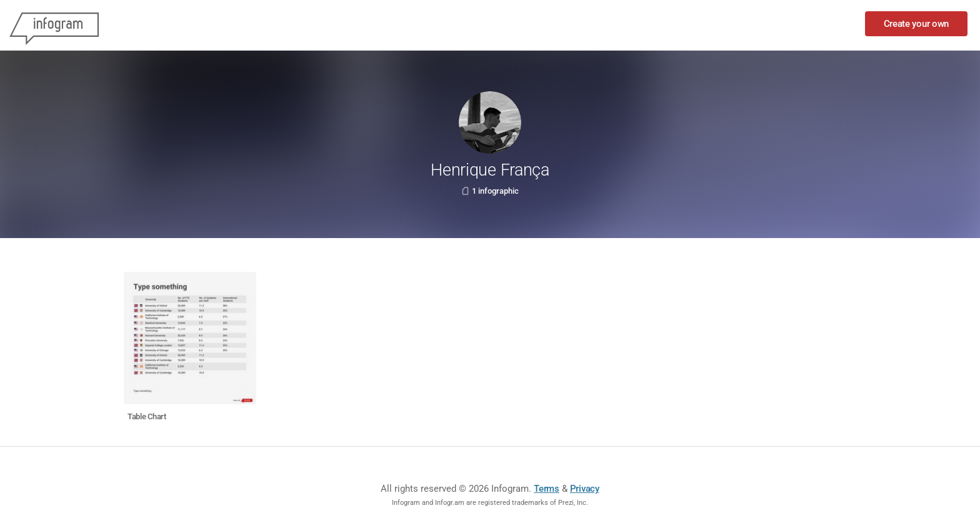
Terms (547, 489)
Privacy (585, 489)
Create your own (917, 24)
